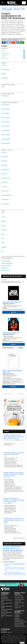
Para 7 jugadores (5, 126)
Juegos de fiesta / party (7, 263)
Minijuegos (4, 247)
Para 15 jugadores (6, 139)
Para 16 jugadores (6, 143)
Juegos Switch (5, 156)
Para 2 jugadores (5, 105)
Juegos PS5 (4, 161)
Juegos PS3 (4, 174)
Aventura (4, 65)
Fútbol (3, 234)
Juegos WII (4, 186)
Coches (3, 217)
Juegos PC (4, 152)
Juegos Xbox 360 (6, 178)
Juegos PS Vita (5, 191)
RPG (3, 251)
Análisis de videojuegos (18, 538)
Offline (3, 87)
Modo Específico (5, 96)
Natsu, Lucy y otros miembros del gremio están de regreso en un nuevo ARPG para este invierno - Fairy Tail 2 (15, 565)
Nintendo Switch (19, 597)
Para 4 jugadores (5, 113)
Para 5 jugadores (5, 117)
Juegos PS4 (4, 165)
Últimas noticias (19, 596)
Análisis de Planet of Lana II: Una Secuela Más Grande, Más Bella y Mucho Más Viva (14, 437)
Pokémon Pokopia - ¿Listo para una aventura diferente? (14, 453)
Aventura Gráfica (5, 69)
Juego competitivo (6, 261)
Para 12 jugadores (6, 135)
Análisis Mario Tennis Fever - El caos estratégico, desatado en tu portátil (14, 520)
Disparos (3, 225)
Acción (3, 213)
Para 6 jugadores (5, 122)
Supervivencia (5, 78)
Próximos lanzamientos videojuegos (5, 597)
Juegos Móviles (5, 199)
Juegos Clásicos (5, 204)
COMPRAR (13, 312)
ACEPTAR (22, 643)
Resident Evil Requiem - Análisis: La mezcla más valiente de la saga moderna (14, 500)
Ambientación (5, 268)
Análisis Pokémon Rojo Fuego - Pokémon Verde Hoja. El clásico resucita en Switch (14, 474)
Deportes (4, 221)
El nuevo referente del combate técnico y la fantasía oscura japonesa (13, 548)
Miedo (3, 243)
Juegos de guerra (6, 270)
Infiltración (4, 74)
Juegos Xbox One (6, 169)
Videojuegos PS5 (19, 599)
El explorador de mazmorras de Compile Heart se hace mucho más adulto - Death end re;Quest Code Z (14, 569)
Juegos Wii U (5, 182)
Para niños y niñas (6, 265)
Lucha (3, 238)
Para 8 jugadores (5, 130)
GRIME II (17, 617)
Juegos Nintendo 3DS (7, 195)
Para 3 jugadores (5, 109)
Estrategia (4, 230)
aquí (18, 643)
